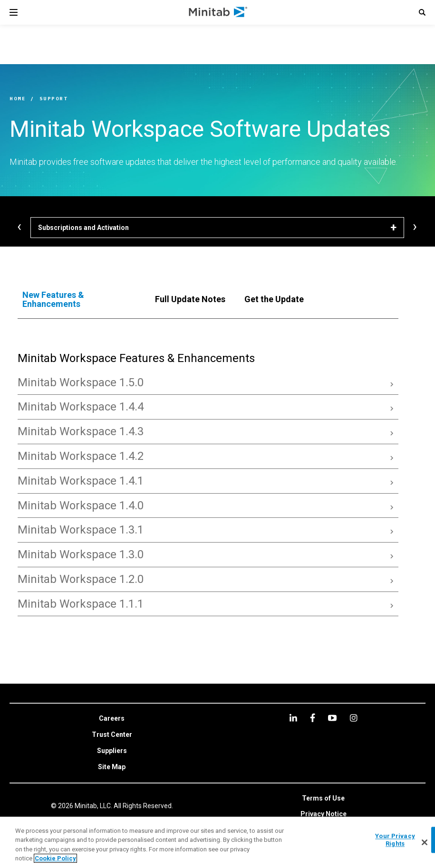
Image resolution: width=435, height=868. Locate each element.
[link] (112, 719)
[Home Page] (218, 12)
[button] (422, 12)
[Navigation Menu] (14, 12)
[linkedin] (293, 718)
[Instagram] (353, 718)
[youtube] (332, 718)
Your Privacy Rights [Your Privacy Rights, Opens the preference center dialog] (395, 840)
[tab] (79, 300)
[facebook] (313, 718)
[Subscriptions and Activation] (217, 228)
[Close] (425, 842)
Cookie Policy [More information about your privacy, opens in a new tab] (55, 858)
